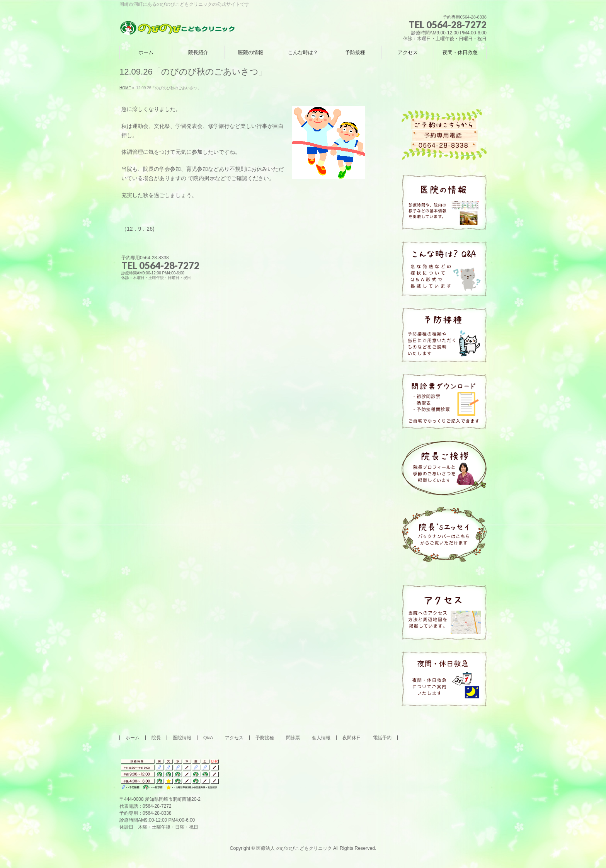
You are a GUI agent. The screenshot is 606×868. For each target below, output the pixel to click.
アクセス (234, 738)
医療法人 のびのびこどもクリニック (294, 848)
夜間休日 (352, 738)
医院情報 (182, 738)
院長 (156, 738)
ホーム (133, 738)
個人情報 (321, 738)
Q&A (208, 738)
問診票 (293, 738)
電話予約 (382, 738)
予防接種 (265, 738)
